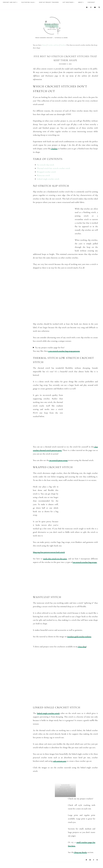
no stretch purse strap (58, 460)
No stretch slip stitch (45, 165)
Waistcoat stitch (43, 175)
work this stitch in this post (55, 559)
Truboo (54, 149)
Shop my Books (80, 852)
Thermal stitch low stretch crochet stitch (54, 168)
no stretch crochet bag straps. (85, 562)
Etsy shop (82, 647)
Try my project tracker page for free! (50, 348)
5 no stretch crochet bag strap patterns (64, 351)
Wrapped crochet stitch (46, 172)
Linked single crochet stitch (48, 179)
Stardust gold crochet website (79, 637)
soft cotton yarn (60, 761)
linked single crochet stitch (48, 713)
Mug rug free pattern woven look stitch (49, 552)
